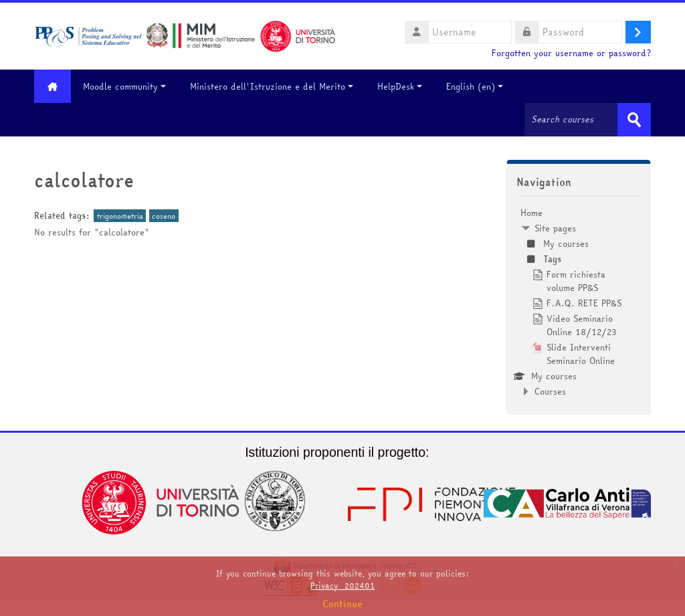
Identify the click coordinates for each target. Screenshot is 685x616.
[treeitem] (579, 302)
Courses (550, 391)
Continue (342, 604)
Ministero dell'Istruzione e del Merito (272, 86)
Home (531, 213)
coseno (164, 216)
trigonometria (120, 216)
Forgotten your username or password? (571, 53)
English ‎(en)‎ (475, 86)
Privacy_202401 (342, 586)
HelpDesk (400, 86)
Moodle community (124, 86)
